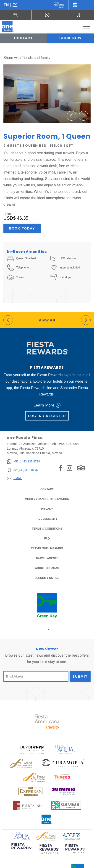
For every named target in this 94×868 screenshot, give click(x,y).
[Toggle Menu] (87, 27)
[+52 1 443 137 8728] (23, 462)
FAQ (47, 539)
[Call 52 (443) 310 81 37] (78, 15)
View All (47, 320)
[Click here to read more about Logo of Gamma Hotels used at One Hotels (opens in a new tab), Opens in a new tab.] (66, 805)
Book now (71, 38)
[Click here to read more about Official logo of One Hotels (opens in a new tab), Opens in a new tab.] (47, 819)
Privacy (47, 509)
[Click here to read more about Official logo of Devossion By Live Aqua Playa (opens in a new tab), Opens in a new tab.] (32, 749)
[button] (71, 116)
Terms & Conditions (47, 528)
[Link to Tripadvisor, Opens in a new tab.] (81, 468)
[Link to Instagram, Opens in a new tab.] (69, 468)
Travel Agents (47, 558)
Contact (23, 38)
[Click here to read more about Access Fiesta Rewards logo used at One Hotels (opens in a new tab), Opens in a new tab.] (72, 836)
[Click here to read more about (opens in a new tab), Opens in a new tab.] (21, 849)
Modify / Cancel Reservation (47, 499)
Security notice (47, 578)
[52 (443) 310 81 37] (23, 470)
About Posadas (47, 568)
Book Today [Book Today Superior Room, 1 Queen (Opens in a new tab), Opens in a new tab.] (22, 228)
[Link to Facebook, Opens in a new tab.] (61, 468)
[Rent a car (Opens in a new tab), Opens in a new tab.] (16, 15)
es (15, 5)
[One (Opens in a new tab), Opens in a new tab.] (59, 5)
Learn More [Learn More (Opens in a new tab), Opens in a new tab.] (47, 405)
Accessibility (47, 519)
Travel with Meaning (47, 548)
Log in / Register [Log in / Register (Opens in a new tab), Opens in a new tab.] (47, 416)
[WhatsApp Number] (47, 15)
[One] (75, 5)
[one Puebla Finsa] (8, 27)
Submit (80, 677)
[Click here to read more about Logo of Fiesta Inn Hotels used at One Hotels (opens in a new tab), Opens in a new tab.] (27, 805)
